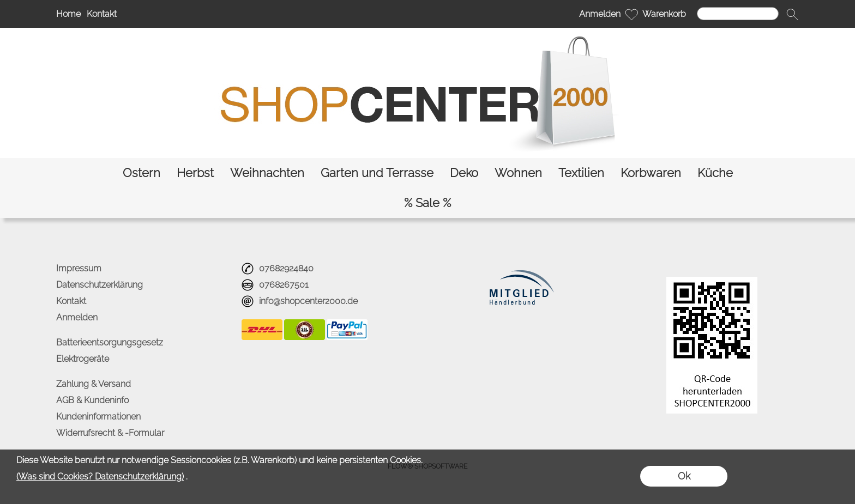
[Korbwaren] (651, 173)
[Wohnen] (518, 173)
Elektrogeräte (83, 359)
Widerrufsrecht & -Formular (110, 433)
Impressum (79, 268)
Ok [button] (684, 476)
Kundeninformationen (98, 417)
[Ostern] (142, 173)
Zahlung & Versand (94, 384)
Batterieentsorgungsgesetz (110, 342)
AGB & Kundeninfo (92, 400)
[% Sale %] (427, 203)
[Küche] (715, 173)
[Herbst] (195, 173)
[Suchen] (738, 14)
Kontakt (102, 14)
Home (68, 14)
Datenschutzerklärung (100, 285)
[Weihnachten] (267, 173)
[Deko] (464, 173)
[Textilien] (581, 173)
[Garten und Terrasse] (377, 173)
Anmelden (600, 14)
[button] (792, 14)
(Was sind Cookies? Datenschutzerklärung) (100, 476)
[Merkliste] (631, 14)
